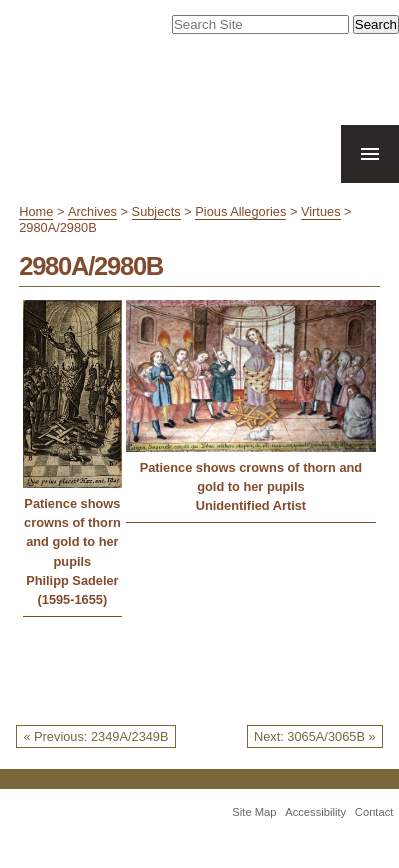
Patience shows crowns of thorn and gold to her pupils (72, 532)
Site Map (254, 812)
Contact (374, 812)
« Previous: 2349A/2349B (95, 736)
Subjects (156, 211)
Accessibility (315, 812)
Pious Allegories (240, 211)
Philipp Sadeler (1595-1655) (72, 590)
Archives (92, 211)
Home (36, 211)
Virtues (321, 211)
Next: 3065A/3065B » (315, 736)
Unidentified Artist (251, 505)
